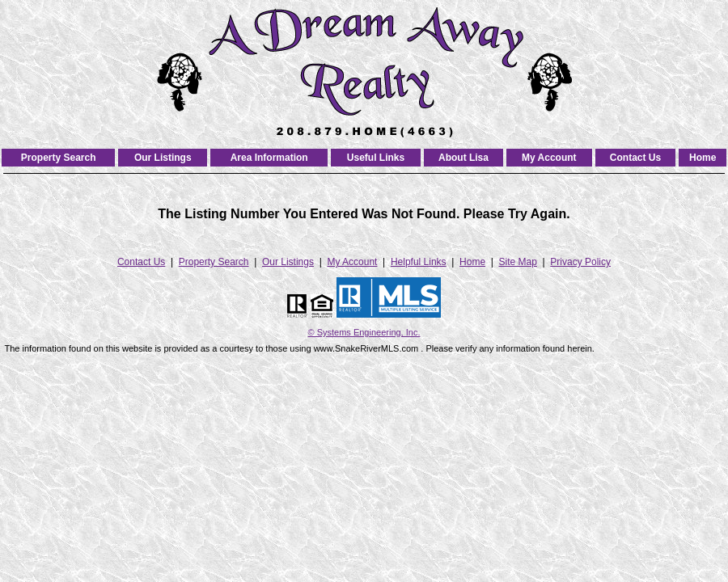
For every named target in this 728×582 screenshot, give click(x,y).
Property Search (59, 158)
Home (703, 158)
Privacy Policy (580, 262)
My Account (549, 158)
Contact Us (635, 158)
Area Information (269, 158)
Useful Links (376, 158)
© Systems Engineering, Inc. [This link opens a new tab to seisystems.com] (364, 332)
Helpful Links (419, 262)
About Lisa (463, 158)
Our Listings (163, 158)
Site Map (518, 262)
